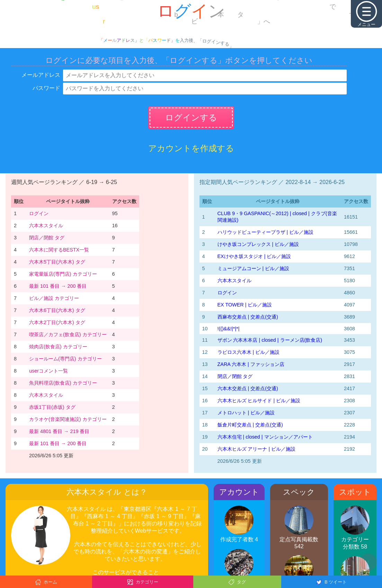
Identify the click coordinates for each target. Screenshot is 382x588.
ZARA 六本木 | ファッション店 (251, 364)
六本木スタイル (46, 226)
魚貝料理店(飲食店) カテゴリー (63, 383)
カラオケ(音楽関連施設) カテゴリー (68, 419)
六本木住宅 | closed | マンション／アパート (265, 437)
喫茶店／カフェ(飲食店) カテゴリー (68, 334)
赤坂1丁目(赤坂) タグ (52, 407)
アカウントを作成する (191, 148)
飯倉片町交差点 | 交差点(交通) (250, 425)
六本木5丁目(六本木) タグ (57, 262)
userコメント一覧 (48, 371)
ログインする (191, 117)
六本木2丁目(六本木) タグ (57, 322)
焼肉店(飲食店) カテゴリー (58, 347)
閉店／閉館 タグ (47, 238)
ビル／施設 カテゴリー (54, 298)
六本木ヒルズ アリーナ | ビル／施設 (257, 449)
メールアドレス (41, 75)
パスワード (46, 88)
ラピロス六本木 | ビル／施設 (249, 352)
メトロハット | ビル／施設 (246, 413)
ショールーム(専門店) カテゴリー (65, 359)
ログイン (39, 213)
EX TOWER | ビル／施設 (245, 305)
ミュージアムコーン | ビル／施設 (254, 268)
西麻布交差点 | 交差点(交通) (248, 317)
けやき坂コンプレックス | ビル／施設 (258, 244)
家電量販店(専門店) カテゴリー (63, 274)
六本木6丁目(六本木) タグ (57, 310)
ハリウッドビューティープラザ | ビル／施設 (266, 232)
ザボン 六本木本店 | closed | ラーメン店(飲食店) (270, 340)
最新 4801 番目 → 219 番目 (59, 431)
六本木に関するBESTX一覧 (59, 250)
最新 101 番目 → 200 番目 (58, 286)
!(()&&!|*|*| (229, 329)
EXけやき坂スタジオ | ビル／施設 (254, 256)
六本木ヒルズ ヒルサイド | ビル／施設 (259, 401)
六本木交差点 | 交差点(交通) (248, 388)
